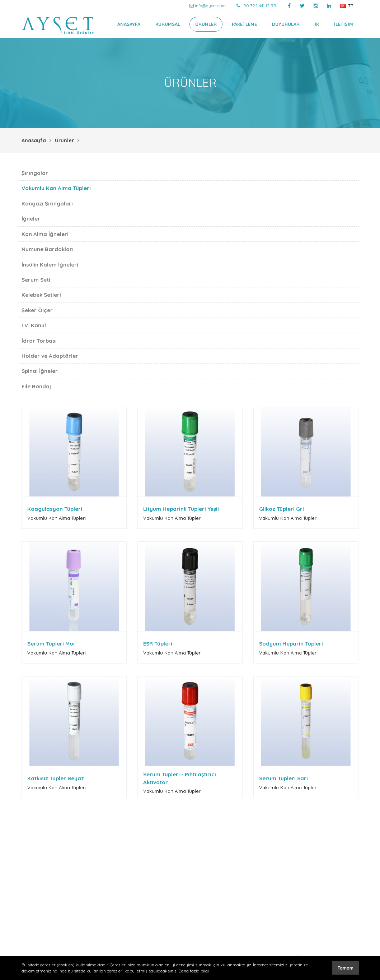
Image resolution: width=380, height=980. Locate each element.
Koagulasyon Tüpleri (55, 509)
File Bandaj (36, 386)
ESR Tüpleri (158, 644)
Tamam (346, 968)
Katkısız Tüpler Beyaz (56, 778)
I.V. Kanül (34, 325)
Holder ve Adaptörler (50, 356)
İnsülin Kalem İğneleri (50, 265)
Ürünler (64, 140)
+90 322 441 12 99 (256, 6)
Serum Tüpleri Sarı (283, 778)
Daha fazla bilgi (194, 971)
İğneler (31, 219)
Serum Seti (36, 280)
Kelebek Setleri (41, 295)
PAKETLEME (244, 24)
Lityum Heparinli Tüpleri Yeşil (181, 509)
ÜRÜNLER (206, 24)
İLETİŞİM (344, 24)
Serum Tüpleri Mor (51, 644)
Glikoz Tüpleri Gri (282, 509)
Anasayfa (34, 140)
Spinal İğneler (40, 371)
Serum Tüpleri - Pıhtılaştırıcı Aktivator (180, 778)
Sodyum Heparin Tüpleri (291, 644)
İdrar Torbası (39, 341)
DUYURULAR (286, 24)
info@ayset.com (208, 6)
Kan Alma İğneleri (45, 234)
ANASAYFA (129, 24)
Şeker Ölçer (37, 310)
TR (347, 6)
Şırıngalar (35, 173)
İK (317, 24)
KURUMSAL (168, 24)
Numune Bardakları (48, 249)
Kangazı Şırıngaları (47, 204)
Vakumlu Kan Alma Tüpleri (56, 188)
